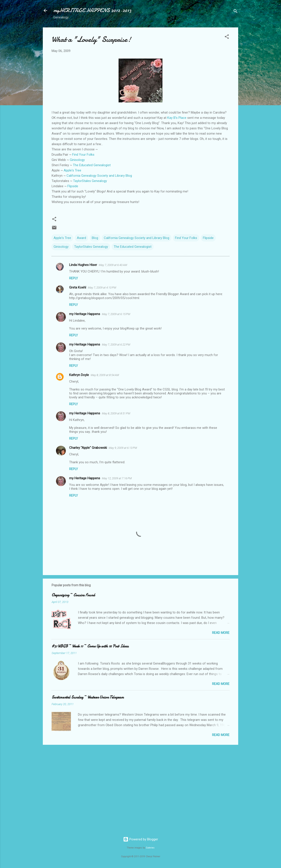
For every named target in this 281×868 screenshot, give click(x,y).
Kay (177, 118)
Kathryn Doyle (79, 375)
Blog (95, 238)
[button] (227, 37)
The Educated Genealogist (92, 165)
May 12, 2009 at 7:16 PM (117, 478)
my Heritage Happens (85, 314)
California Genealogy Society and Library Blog (99, 176)
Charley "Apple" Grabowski (88, 448)
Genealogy (90, 181)
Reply (74, 278)
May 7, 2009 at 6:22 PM (116, 345)
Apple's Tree (72, 170)
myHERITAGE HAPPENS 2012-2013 (92, 10)
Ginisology (61, 247)
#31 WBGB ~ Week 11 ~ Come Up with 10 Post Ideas (90, 646)
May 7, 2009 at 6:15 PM (116, 314)
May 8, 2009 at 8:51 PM (116, 413)
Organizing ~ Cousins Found (73, 595)
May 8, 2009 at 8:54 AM (105, 375)
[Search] (236, 12)
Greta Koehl (78, 287)
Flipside (208, 238)
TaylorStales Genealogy (91, 247)
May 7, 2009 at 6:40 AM (113, 265)
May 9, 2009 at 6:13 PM (123, 448)
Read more (221, 633)
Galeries (150, 848)
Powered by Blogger (141, 839)
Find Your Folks (83, 155)
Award (81, 238)
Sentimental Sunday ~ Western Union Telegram (88, 697)
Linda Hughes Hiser (83, 265)
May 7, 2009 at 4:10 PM (102, 288)
